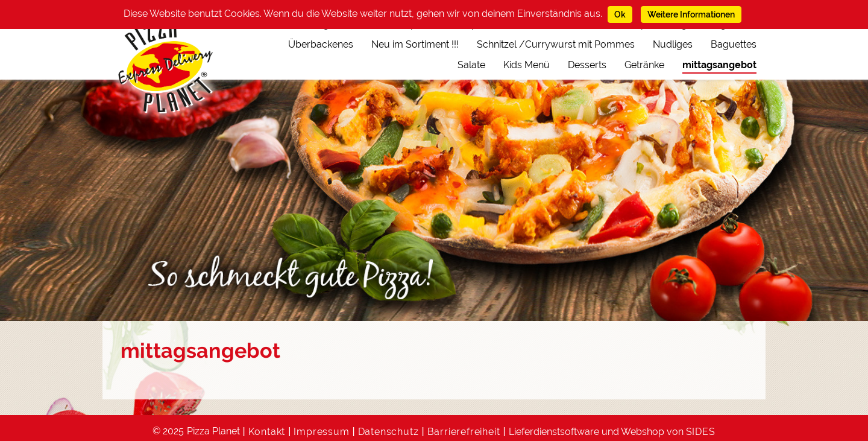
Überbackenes (321, 44)
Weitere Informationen (691, 14)
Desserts (587, 65)
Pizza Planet (213, 431)
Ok (620, 14)
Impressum (321, 432)
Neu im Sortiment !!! (415, 44)
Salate (471, 65)
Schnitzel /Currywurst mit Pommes (556, 44)
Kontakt (267, 432)
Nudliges (673, 44)
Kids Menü (527, 65)
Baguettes (734, 44)
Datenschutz (388, 432)
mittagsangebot (719, 65)
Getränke (644, 65)
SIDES (701, 432)
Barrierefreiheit (464, 432)
